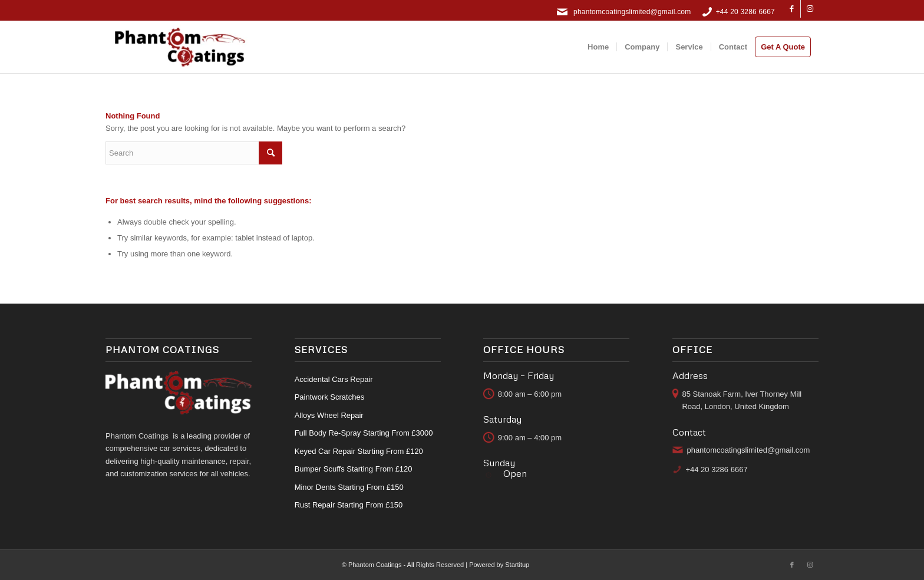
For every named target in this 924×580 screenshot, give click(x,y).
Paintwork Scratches (330, 397)
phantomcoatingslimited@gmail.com (632, 12)
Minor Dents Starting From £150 (349, 487)
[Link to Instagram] (810, 9)
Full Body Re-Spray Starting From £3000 (364, 433)
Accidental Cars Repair (334, 379)
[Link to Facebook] (792, 9)
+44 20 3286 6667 (745, 12)
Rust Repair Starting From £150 (349, 505)
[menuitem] (598, 47)
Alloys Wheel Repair (329, 415)
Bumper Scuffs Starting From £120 (354, 469)
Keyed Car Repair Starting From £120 (359, 451)
